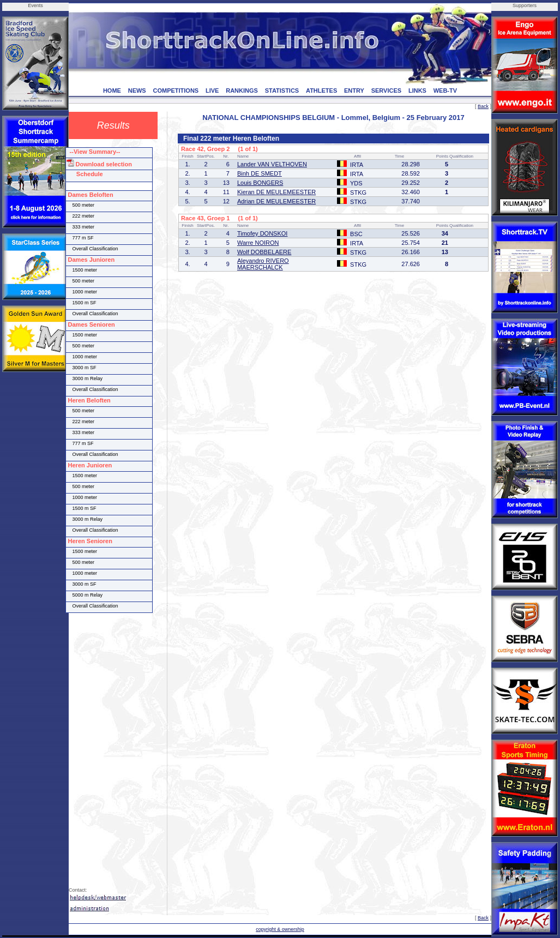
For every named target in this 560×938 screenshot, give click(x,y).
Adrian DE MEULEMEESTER (276, 201)
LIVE (212, 91)
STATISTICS (282, 91)
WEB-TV (445, 91)
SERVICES (386, 91)
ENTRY (354, 91)
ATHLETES (321, 91)
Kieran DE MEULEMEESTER (276, 192)
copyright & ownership (280, 929)
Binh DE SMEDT (260, 173)
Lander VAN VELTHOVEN (272, 164)
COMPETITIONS (176, 91)
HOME (112, 91)
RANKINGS (242, 91)
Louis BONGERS (260, 183)
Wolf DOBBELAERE (264, 252)
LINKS (417, 91)
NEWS (137, 91)
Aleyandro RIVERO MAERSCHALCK (263, 264)
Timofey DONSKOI (263, 233)
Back (483, 106)
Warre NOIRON (258, 243)
